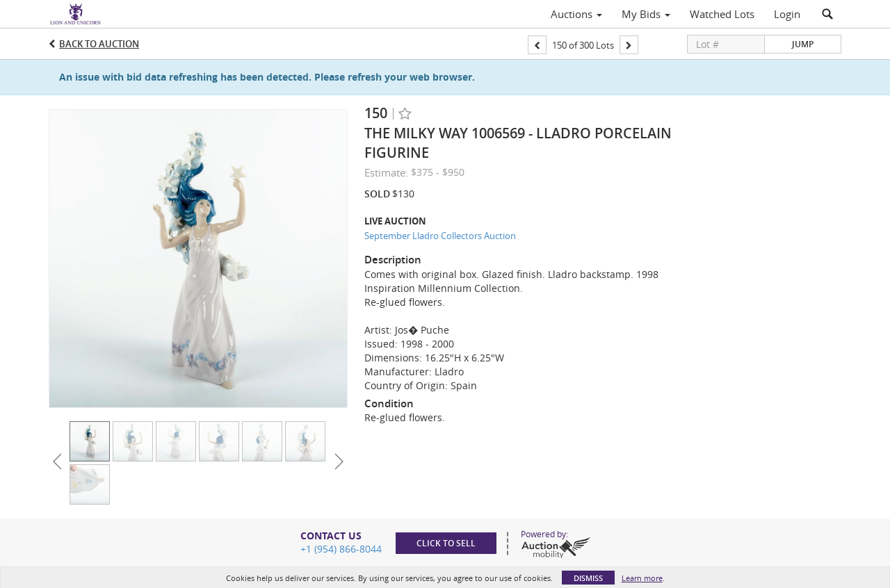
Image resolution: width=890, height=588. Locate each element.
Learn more (642, 578)
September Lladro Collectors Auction (440, 236)
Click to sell (446, 543)
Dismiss (588, 578)
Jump (803, 44)
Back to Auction (99, 44)
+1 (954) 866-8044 (341, 549)
